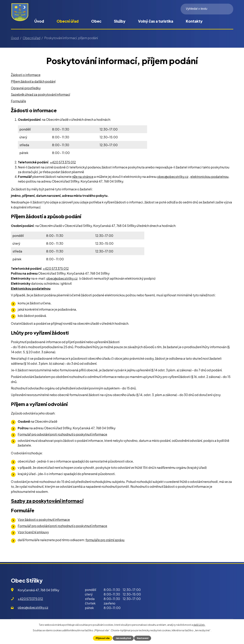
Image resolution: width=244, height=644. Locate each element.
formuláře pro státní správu (105, 540)
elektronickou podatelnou (209, 177)
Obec (96, 21)
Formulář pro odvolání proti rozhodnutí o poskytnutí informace (62, 434)
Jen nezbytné (123, 638)
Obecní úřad (68, 21)
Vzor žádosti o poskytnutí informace (44, 519)
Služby (120, 21)
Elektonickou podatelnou (31, 288)
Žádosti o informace (26, 75)
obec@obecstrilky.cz (173, 177)
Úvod (39, 21)
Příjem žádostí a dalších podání (33, 81)
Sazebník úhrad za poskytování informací (40, 94)
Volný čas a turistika (156, 21)
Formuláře (18, 101)
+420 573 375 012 (63, 162)
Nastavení (143, 638)
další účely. (199, 625)
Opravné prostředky (26, 88)
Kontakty (194, 21)
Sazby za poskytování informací (47, 501)
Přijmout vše (102, 638)
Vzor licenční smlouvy (33, 532)
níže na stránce (83, 177)
